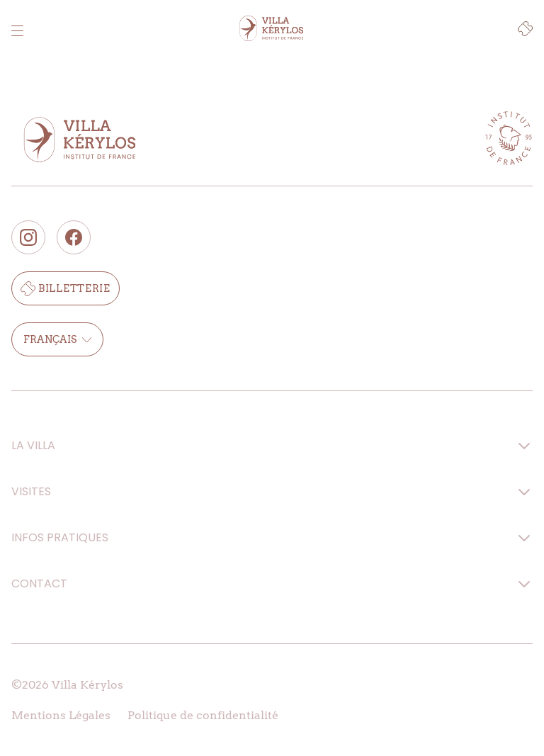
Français (57, 339)
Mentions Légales (61, 715)
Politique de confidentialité (203, 715)
